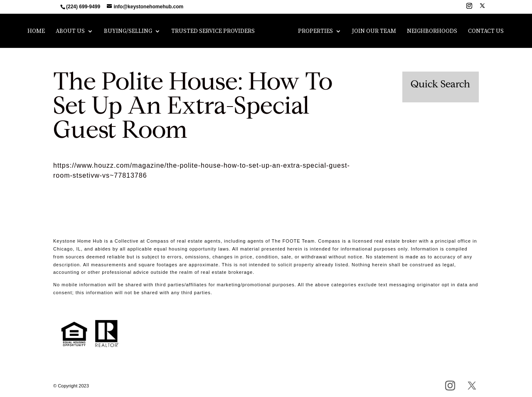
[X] (482, 8)
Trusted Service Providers (213, 32)
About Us (70, 32)
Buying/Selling (128, 32)
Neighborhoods (432, 32)
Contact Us (486, 32)
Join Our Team (374, 32)
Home (36, 32)
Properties (315, 32)
